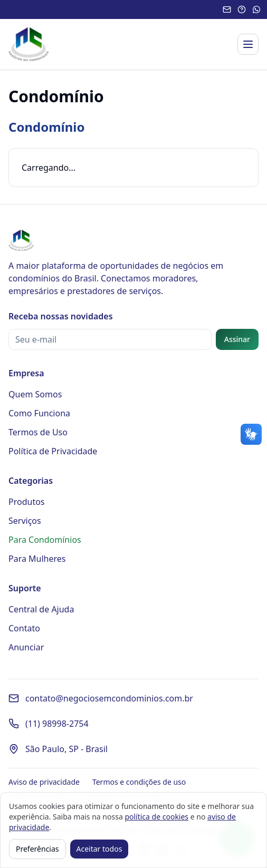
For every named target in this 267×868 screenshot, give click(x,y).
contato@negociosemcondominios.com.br (109, 698)
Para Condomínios (45, 540)
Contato (24, 628)
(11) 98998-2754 (57, 724)
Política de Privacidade (53, 451)
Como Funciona (39, 413)
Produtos (27, 502)
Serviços (25, 521)
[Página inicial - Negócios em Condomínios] (28, 44)
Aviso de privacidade (44, 782)
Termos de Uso (38, 432)
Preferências (37, 849)
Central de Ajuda (41, 609)
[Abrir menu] (248, 44)
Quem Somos (35, 394)
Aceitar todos (99, 849)
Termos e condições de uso (139, 782)
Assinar (237, 339)
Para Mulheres (37, 559)
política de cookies (156, 817)
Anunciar (26, 647)
